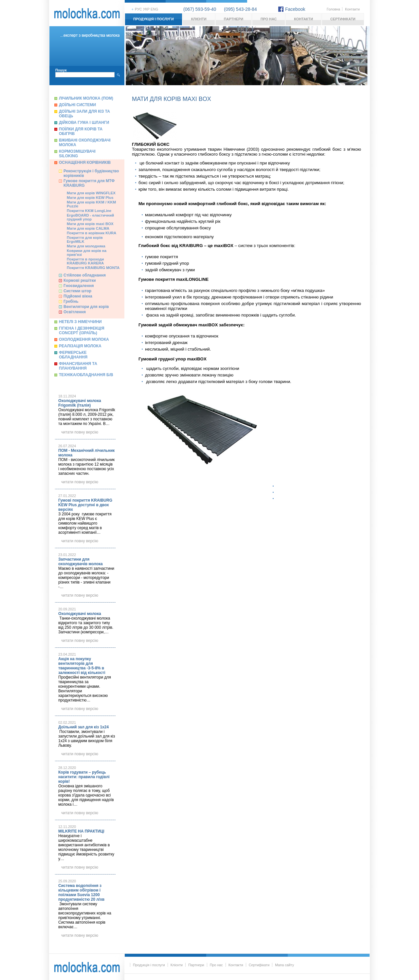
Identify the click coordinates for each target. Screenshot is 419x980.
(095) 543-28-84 (240, 9)
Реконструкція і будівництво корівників (91, 173)
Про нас (269, 19)
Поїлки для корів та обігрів (81, 131)
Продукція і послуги (154, 19)
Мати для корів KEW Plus (90, 198)
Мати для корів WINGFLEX (91, 193)
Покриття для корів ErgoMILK (85, 240)
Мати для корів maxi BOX (90, 224)
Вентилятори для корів (86, 307)
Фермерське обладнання (73, 355)
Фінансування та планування (78, 366)
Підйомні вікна (78, 296)
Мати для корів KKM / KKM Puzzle (91, 204)
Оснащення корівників (85, 163)
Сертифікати (343, 19)
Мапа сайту (284, 965)
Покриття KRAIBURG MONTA (93, 268)
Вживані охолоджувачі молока (85, 143)
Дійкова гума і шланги (84, 123)
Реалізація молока (80, 346)
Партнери (234, 19)
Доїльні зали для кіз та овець (84, 114)
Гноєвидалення (79, 286)
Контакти (352, 9)
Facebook (295, 9)
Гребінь (71, 301)
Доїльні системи (77, 105)
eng (154, 9)
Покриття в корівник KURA (91, 233)
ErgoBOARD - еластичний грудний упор (90, 217)
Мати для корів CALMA (88, 228)
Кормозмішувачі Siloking (77, 154)
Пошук (61, 70)
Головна (333, 9)
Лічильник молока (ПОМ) (86, 98)
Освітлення (75, 312)
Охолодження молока (84, 339)
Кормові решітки (80, 280)
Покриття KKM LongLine (89, 211)
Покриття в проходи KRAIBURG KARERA (85, 261)
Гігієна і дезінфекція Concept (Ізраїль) (82, 331)
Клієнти (199, 19)
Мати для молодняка (86, 246)
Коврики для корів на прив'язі (87, 253)
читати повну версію (80, 432)
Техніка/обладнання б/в (86, 375)
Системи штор (77, 291)
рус (138, 9)
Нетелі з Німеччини (80, 322)
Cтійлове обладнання (85, 275)
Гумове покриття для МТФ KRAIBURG (89, 183)
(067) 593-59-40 (200, 9)
